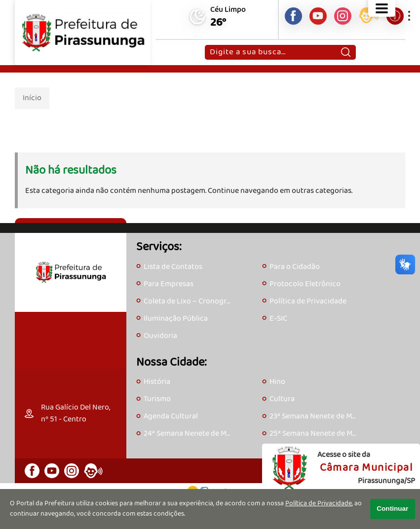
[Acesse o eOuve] (369, 17)
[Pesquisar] (346, 52)
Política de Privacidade (319, 504)
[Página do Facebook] (293, 16)
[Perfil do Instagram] (343, 16)
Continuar (392, 509)
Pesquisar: (210, 45)
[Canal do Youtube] (318, 16)
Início (32, 98)
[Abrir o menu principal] (382, 8)
